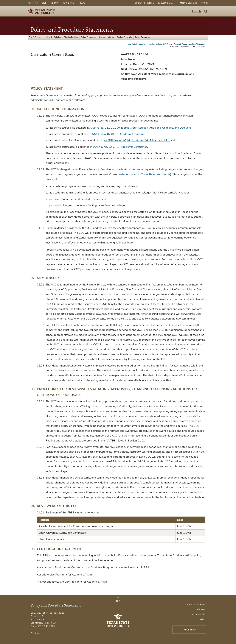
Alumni (205, 3)
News (82, 3)
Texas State (131, 44)
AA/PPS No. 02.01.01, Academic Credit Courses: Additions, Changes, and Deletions (140, 128)
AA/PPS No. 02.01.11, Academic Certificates (120, 147)
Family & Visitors (188, 3)
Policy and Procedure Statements (72, 29)
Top (118, 600)
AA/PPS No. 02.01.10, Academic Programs (118, 134)
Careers (201, 609)
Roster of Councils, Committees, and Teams (144, 174)
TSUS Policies (35, 37)
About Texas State (196, 605)
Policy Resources (143, 37)
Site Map (35, 633)
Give (44, 3)
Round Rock (69, 3)
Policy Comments (89, 37)
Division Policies (71, 37)
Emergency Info (197, 614)
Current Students (145, 3)
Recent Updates (106, 37)
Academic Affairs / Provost (193, 44)
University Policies (53, 37)
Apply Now (189, 630)
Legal (202, 619)
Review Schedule (124, 37)
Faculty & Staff (167, 3)
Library (55, 3)
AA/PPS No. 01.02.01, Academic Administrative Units (136, 140)
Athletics (33, 3)
